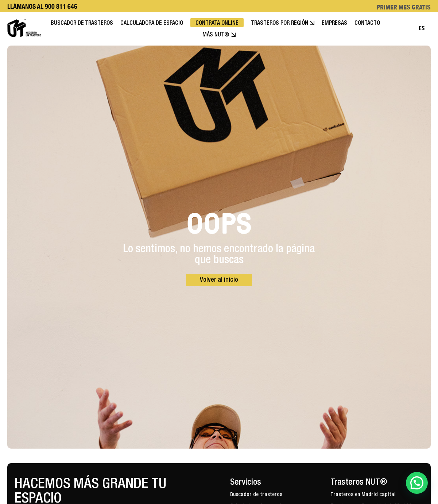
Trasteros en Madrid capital (363, 495)
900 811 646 (61, 6)
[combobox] (422, 28)
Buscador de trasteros (256, 495)
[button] (417, 483)
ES (421, 28)
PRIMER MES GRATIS (404, 7)
